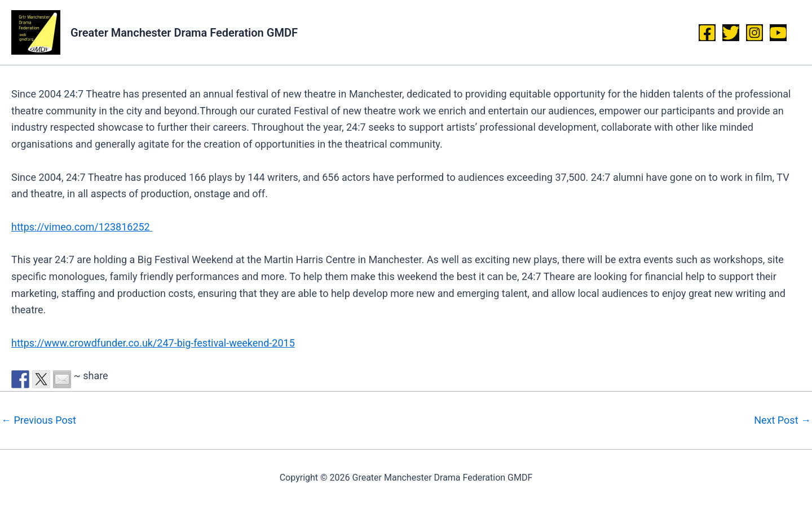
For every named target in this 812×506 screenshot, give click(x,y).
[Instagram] (754, 33)
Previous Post (39, 420)
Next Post (782, 420)
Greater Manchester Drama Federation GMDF (184, 33)
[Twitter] (731, 33)
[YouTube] (778, 33)
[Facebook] (707, 33)
